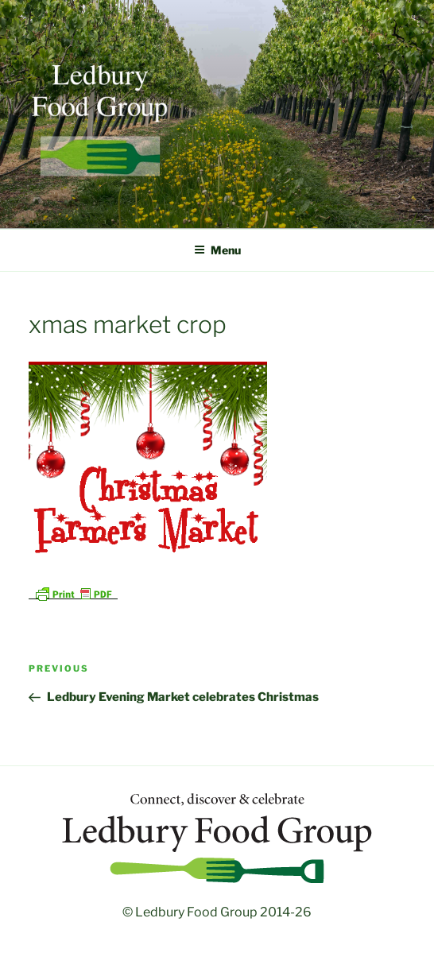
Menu (217, 250)
